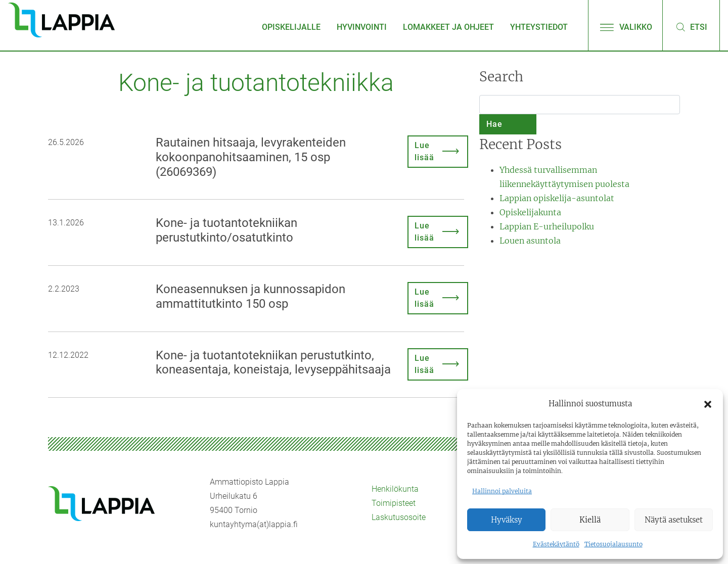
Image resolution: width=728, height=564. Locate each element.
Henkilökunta (395, 489)
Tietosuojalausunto (613, 544)
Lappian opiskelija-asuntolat (557, 198)
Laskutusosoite (399, 517)
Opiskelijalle (291, 27)
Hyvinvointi (362, 27)
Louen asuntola (530, 241)
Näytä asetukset (674, 520)
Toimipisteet (394, 503)
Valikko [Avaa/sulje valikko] (625, 27)
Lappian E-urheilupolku (547, 226)
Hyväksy (507, 520)
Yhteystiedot (539, 27)
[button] (708, 404)
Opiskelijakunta (530, 212)
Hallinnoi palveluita (502, 491)
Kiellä (590, 520)
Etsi (691, 27)
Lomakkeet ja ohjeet (448, 27)
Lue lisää (424, 151)
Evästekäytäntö (556, 544)
